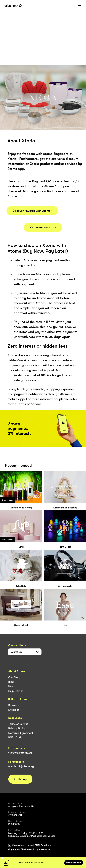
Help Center (16, 691)
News (12, 686)
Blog (11, 682)
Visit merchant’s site (43, 227)
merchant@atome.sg (21, 766)
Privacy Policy (17, 728)
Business (13, 705)
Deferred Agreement (21, 733)
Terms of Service (18, 724)
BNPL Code (15, 738)
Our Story (14, 677)
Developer (14, 710)
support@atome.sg (20, 753)
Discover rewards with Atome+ (32, 211)
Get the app (20, 779)
